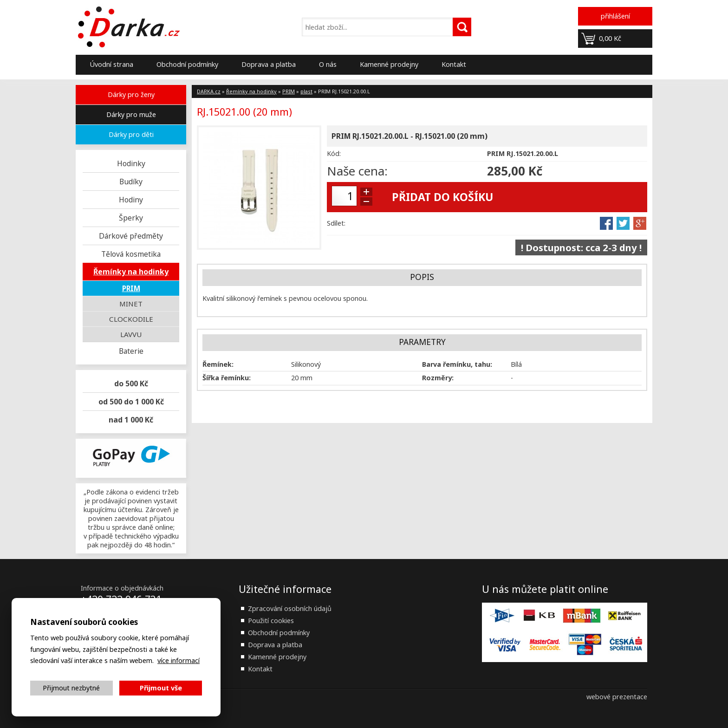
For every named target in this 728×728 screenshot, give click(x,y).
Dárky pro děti (131, 134)
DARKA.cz (209, 91)
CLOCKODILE (131, 319)
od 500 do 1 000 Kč (131, 402)
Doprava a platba (269, 64)
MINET (131, 304)
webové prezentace (617, 697)
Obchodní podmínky (187, 64)
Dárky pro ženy (131, 94)
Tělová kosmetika (131, 254)
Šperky (131, 218)
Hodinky (131, 163)
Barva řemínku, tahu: (457, 364)
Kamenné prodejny (389, 64)
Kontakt (454, 64)
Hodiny (131, 200)
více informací (179, 660)
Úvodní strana (111, 64)
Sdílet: (336, 223)
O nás (328, 64)
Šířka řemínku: (227, 378)
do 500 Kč (131, 383)
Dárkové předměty (131, 236)
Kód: (334, 153)
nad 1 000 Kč (131, 420)
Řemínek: (218, 364)
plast (306, 91)
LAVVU (131, 334)
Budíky (131, 182)
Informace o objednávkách (122, 588)
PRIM (131, 288)
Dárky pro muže (131, 114)
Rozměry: (438, 378)
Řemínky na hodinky (131, 272)
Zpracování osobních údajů (290, 608)
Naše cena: (357, 171)
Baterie (131, 351)
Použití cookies (271, 621)
